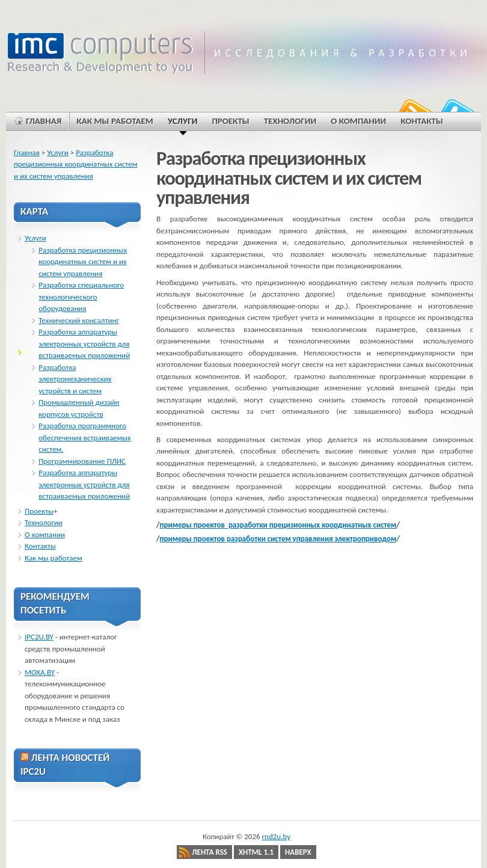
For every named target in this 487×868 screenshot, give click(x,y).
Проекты (39, 511)
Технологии (44, 522)
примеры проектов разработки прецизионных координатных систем (278, 525)
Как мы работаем (54, 558)
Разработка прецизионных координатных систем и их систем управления (75, 164)
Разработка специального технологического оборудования (81, 297)
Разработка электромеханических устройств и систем (75, 379)
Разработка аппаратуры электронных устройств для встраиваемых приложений (84, 343)
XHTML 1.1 (256, 852)
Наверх (298, 852)
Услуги (58, 152)
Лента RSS (210, 852)
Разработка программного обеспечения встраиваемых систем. (84, 437)
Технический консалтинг (79, 320)
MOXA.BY (40, 672)
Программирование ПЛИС (82, 461)
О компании (45, 534)
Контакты (40, 546)
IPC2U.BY (39, 637)
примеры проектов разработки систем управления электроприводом (278, 539)
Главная (27, 152)
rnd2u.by (277, 836)
